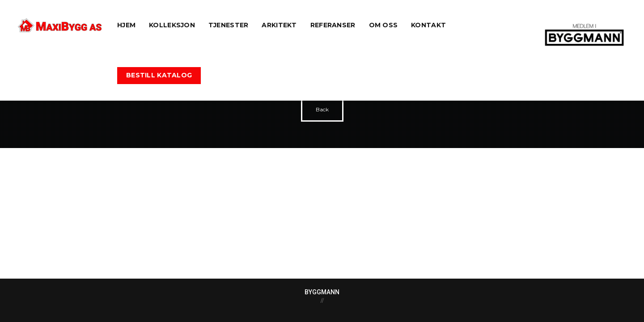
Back (322, 109)
